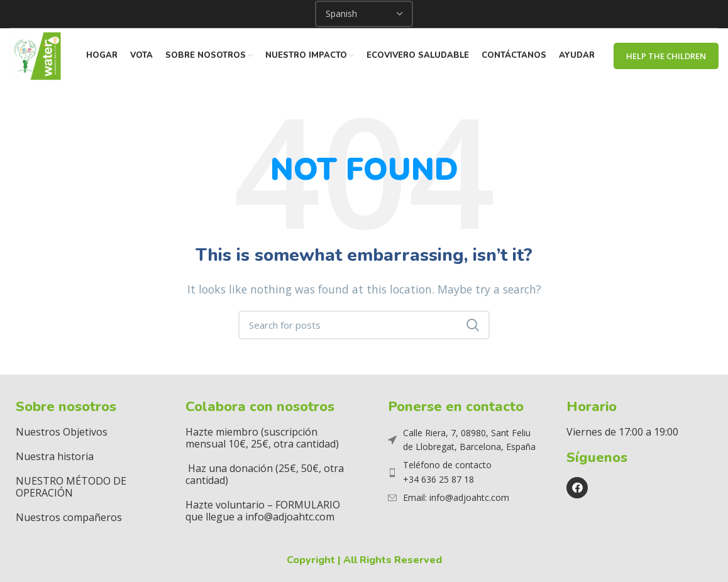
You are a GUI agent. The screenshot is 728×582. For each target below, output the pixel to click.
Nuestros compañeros (69, 519)
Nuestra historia (55, 458)
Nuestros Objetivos (62, 433)
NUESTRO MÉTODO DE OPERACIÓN (71, 488)
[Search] (364, 327)
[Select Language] (364, 14)
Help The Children (666, 57)
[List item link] (463, 474)
